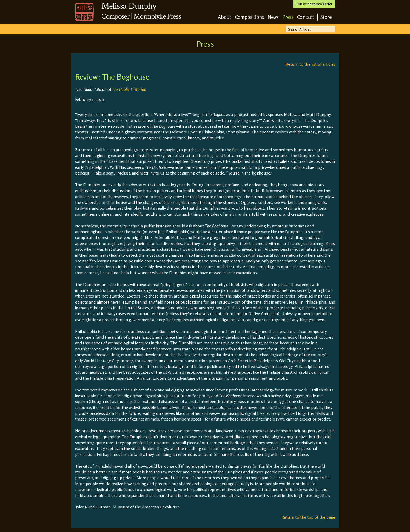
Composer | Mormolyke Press (141, 16)
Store (326, 17)
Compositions (249, 17)
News (273, 17)
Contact (306, 17)
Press (288, 17)
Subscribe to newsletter (314, 4)
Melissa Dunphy (129, 6)
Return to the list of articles (310, 64)
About (225, 17)
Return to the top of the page (308, 517)
